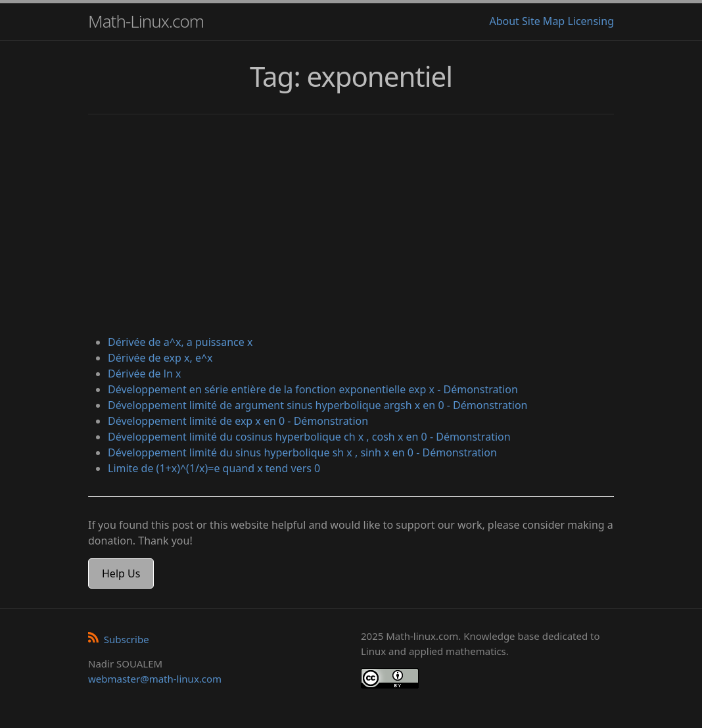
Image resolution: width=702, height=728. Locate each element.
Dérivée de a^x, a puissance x (180, 342)
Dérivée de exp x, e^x (160, 358)
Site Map (543, 21)
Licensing (591, 21)
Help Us (121, 573)
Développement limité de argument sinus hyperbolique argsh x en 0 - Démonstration (317, 405)
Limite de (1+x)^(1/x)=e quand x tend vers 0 (214, 468)
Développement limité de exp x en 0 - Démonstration (238, 421)
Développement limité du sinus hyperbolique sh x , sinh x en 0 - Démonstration (302, 452)
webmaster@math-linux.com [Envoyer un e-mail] (155, 679)
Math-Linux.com (146, 21)
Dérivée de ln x (144, 374)
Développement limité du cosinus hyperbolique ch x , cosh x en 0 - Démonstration (309, 437)
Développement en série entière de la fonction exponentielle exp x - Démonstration (313, 389)
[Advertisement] (351, 226)
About (504, 21)
